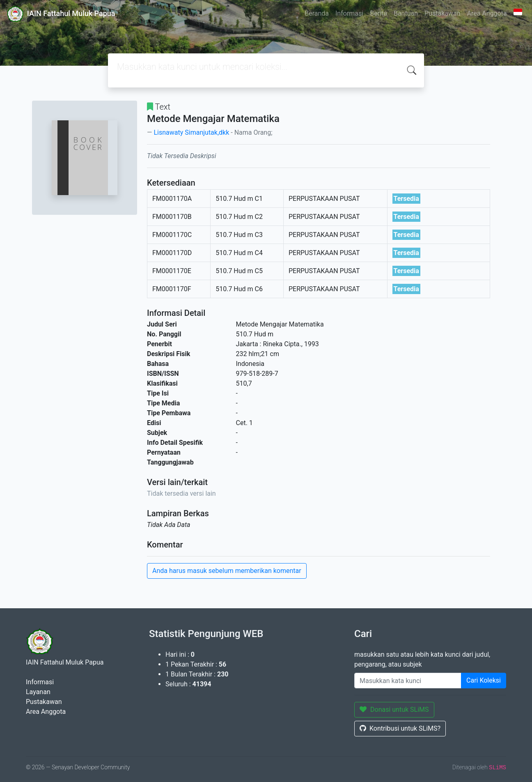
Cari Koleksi (484, 680)
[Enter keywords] (408, 681)
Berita (378, 13)
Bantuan (406, 13)
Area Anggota (487, 13)
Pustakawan (442, 13)
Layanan (38, 692)
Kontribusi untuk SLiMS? (400, 728)
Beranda (317, 13)
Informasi (349, 13)
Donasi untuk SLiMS (394, 710)
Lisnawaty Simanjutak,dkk (191, 132)
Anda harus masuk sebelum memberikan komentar (227, 571)
